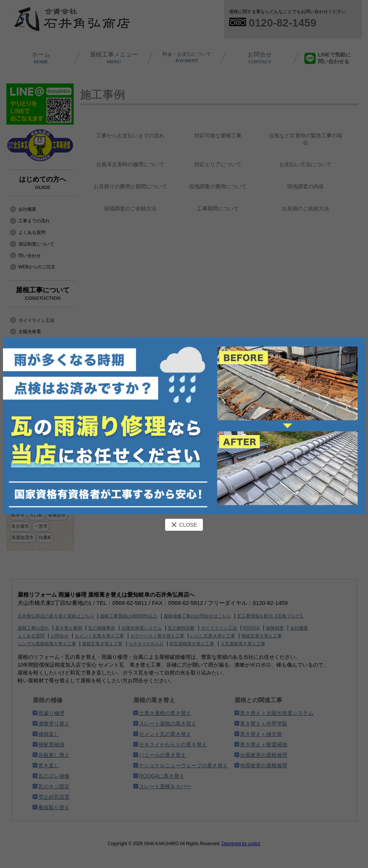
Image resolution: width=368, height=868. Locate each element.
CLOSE (184, 525)
